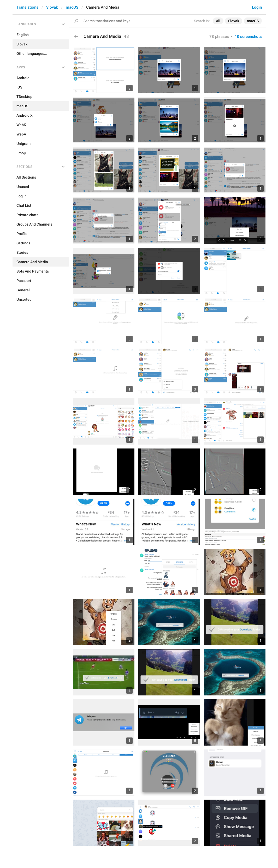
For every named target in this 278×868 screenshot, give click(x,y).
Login (257, 7)
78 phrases (219, 37)
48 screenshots (248, 37)
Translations (27, 7)
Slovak (52, 7)
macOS (72, 7)
